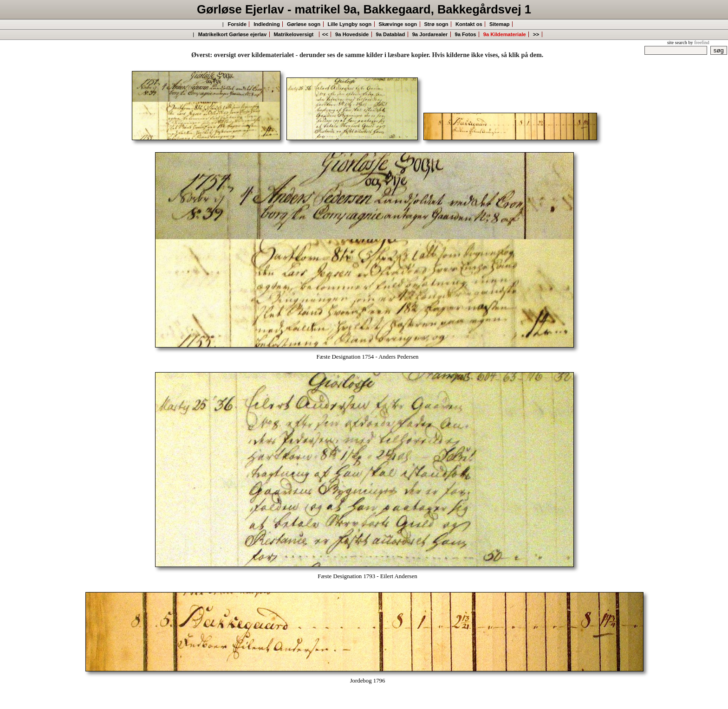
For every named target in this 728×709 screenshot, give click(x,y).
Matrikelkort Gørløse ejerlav (232, 34)
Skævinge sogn (398, 24)
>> (536, 34)
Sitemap (500, 24)
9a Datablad (391, 34)
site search (677, 42)
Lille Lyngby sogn (349, 24)
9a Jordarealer (430, 34)
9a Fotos (465, 34)
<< (325, 34)
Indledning (267, 24)
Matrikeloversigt (295, 34)
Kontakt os (469, 24)
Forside (237, 24)
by (699, 42)
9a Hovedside (352, 34)
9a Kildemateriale (505, 34)
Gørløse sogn (304, 24)
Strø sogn (436, 24)
